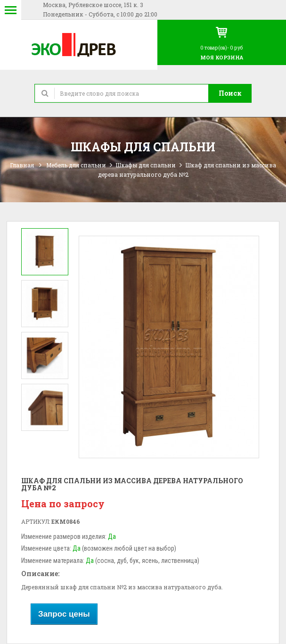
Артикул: (36, 521)
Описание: (40, 574)
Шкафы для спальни (146, 165)
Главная (22, 165)
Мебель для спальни (76, 165)
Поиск (230, 93)
